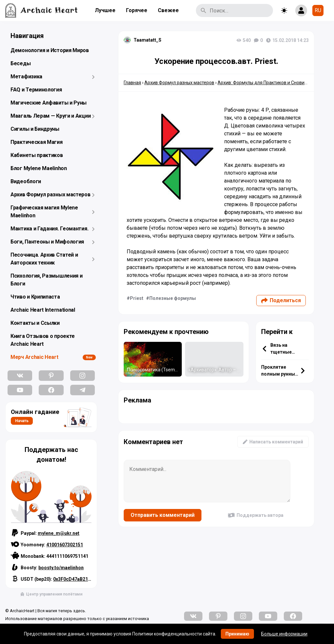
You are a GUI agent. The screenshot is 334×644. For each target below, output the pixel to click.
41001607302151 (65, 545)
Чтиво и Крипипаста (35, 297)
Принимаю (237, 634)
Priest (137, 298)
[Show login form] (301, 10)
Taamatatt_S (147, 40)
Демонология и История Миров (50, 50)
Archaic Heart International (43, 310)
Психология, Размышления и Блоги (47, 280)
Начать (22, 421)
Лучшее (105, 10)
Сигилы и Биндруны (35, 129)
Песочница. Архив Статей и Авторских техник (44, 259)
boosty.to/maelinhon (61, 568)
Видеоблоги (26, 181)
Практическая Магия (37, 142)
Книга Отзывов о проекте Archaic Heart (43, 340)
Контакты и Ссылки (35, 323)
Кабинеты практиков (37, 155)
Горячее (137, 10)
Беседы (21, 63)
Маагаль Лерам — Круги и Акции (51, 116)
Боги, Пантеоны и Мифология (47, 242)
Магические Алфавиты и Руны (49, 103)
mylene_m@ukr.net (59, 533)
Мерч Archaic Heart (34, 357)
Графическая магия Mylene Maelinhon (44, 212)
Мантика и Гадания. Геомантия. (49, 229)
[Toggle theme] (284, 10)
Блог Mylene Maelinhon (39, 168)
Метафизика (26, 77)
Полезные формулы (173, 298)
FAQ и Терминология (36, 90)
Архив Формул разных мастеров (51, 195)
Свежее (168, 10)
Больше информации (284, 634)
